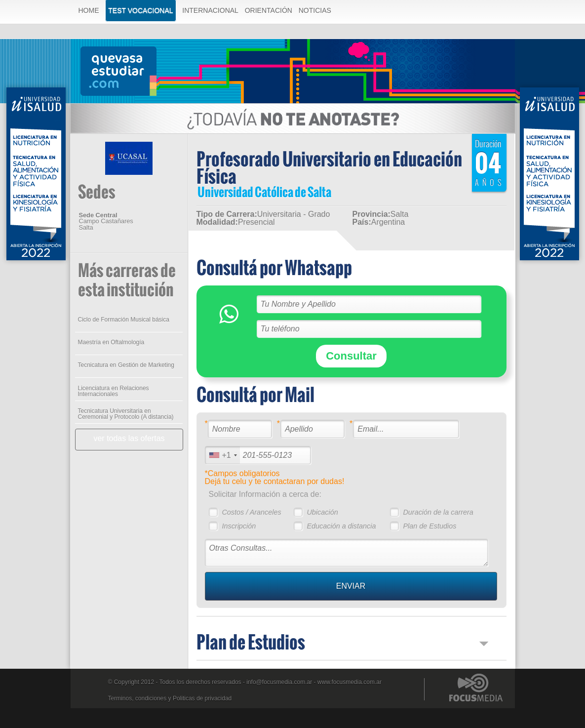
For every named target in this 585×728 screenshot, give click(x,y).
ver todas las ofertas (129, 438)
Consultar (351, 356)
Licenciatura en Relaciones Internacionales (114, 391)
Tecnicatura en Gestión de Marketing (126, 365)
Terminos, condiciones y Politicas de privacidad (170, 698)
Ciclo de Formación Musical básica (124, 320)
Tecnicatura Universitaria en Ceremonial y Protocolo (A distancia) (126, 414)
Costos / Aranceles (251, 512)
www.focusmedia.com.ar (350, 682)
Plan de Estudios (429, 526)
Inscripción (239, 526)
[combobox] (223, 455)
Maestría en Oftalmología (111, 342)
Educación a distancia (341, 526)
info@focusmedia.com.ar (279, 682)
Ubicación (322, 512)
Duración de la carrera (438, 512)
